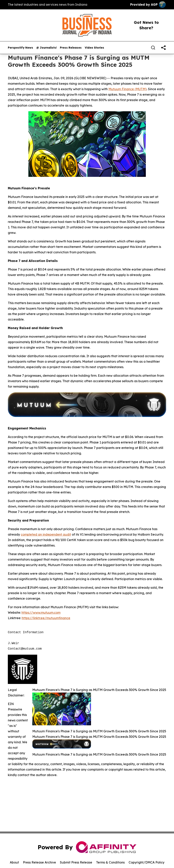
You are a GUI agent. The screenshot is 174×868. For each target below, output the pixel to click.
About (14, 862)
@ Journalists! (46, 48)
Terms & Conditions (110, 862)
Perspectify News (20, 48)
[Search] (153, 48)
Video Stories (94, 48)
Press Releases (71, 48)
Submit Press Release (76, 862)
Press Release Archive (39, 862)
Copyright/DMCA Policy (147, 862)
